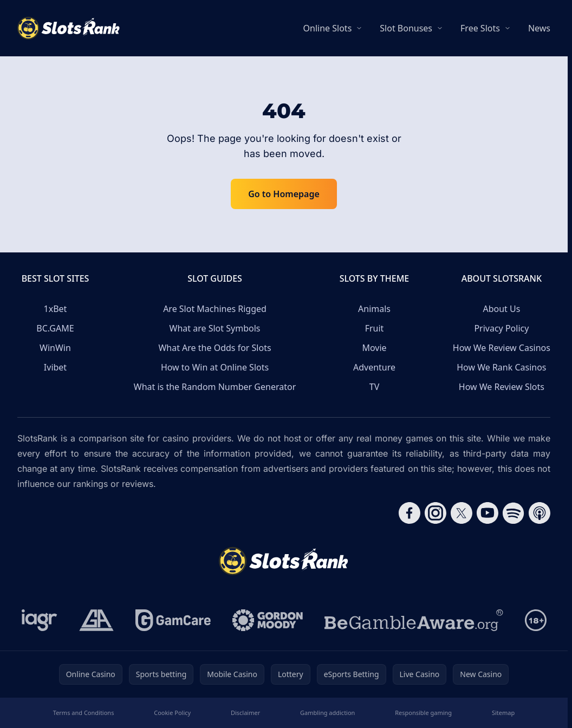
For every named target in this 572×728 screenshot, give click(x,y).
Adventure (374, 367)
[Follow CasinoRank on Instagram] (435, 513)
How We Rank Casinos (501, 367)
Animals (374, 309)
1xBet (56, 309)
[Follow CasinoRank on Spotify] (513, 513)
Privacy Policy (501, 328)
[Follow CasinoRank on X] (461, 513)
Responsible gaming (423, 713)
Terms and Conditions (84, 713)
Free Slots (480, 28)
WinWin (55, 348)
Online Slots (328, 28)
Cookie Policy (172, 713)
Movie (374, 348)
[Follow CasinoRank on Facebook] (409, 513)
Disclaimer (245, 713)
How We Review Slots (502, 387)
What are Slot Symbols (215, 328)
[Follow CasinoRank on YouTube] (487, 513)
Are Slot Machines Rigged (215, 309)
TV (375, 387)
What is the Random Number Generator (215, 387)
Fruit (375, 328)
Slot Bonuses (406, 28)
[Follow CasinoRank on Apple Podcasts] (539, 513)
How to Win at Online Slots (215, 367)
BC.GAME (55, 328)
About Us (501, 309)
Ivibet (55, 367)
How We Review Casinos (502, 348)
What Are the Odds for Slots (214, 348)
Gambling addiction (327, 713)
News (539, 28)
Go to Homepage (284, 194)
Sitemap (503, 713)
